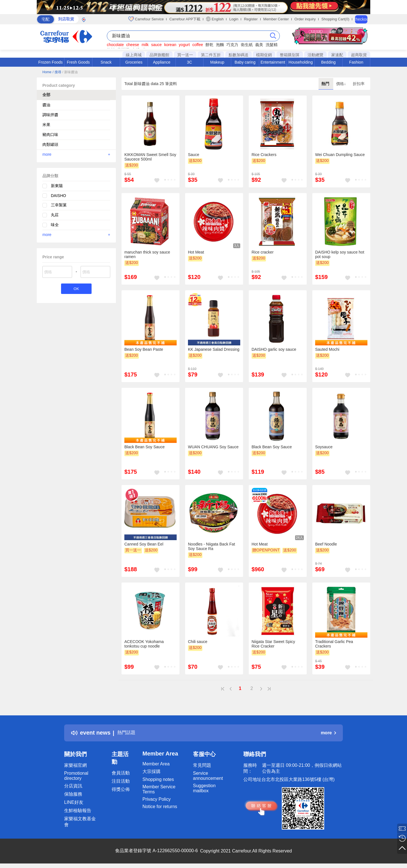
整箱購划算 (290, 55)
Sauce (194, 155)
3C (189, 62)
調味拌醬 (50, 115)
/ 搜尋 (57, 72)
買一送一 (185, 55)
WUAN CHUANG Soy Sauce (213, 447)
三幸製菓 (59, 205)
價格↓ (342, 84)
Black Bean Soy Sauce (144, 447)
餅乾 (209, 45)
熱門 (326, 84)
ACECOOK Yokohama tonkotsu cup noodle (144, 644)
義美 (259, 45)
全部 (46, 95)
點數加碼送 (239, 55)
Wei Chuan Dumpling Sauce (340, 155)
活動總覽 (315, 55)
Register (251, 19)
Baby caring (245, 62)
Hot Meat (196, 252)
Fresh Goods (78, 62)
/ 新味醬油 (70, 72)
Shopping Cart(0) (335, 19)
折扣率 (359, 84)
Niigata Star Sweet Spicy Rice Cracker (273, 644)
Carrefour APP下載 (185, 19)
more (76, 154)
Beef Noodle (326, 544)
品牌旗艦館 (159, 55)
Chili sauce (198, 642)
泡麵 (220, 45)
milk (145, 45)
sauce (156, 45)
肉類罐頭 (50, 144)
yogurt (184, 45)
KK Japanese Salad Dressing (214, 349)
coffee (198, 45)
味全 (55, 225)
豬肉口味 (50, 135)
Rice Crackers (264, 155)
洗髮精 (272, 45)
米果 (46, 125)
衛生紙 (247, 45)
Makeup (217, 62)
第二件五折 (211, 55)
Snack (106, 62)
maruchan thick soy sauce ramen (147, 254)
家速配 (337, 55)
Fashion (356, 62)
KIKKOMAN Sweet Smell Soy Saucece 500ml (150, 157)
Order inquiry (305, 19)
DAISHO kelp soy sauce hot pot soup (340, 254)
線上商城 (134, 55)
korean (170, 45)
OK (76, 289)
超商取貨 (359, 55)
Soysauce (324, 447)
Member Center (276, 19)
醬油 (46, 105)
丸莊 (55, 215)
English (215, 19)
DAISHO (59, 196)
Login (234, 19)
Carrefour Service (146, 19)
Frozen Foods (50, 62)
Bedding (328, 62)
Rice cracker (263, 252)
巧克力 (232, 45)
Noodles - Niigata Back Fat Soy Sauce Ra (212, 546)
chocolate (115, 45)
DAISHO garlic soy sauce (274, 349)
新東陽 (57, 186)
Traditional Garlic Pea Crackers (334, 644)
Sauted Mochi (327, 349)
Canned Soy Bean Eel (144, 544)
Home (47, 72)
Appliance (162, 62)
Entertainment (273, 62)
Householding (301, 62)
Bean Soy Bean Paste (144, 349)
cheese (133, 45)
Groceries (134, 62)
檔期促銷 (264, 55)
